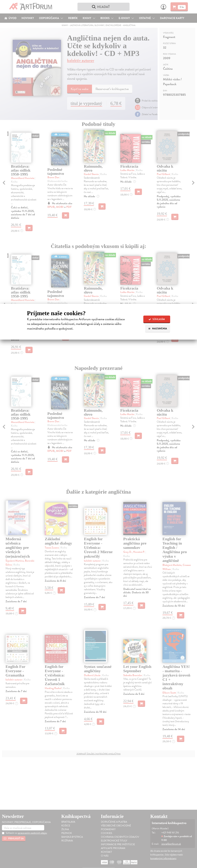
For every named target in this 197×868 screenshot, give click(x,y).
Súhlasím (157, 319)
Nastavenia (158, 329)
